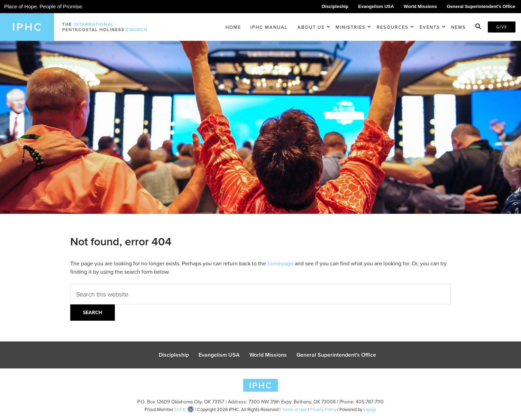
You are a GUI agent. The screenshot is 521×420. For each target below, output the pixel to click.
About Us (311, 27)
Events (430, 27)
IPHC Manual (269, 27)
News (459, 27)
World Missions (420, 6)
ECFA (180, 409)
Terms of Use (294, 409)
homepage (280, 263)
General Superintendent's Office (481, 6)
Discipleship (335, 6)
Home (233, 27)
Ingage (370, 409)
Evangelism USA (376, 6)
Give (502, 27)
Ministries (351, 27)
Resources (393, 27)
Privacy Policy (323, 409)
